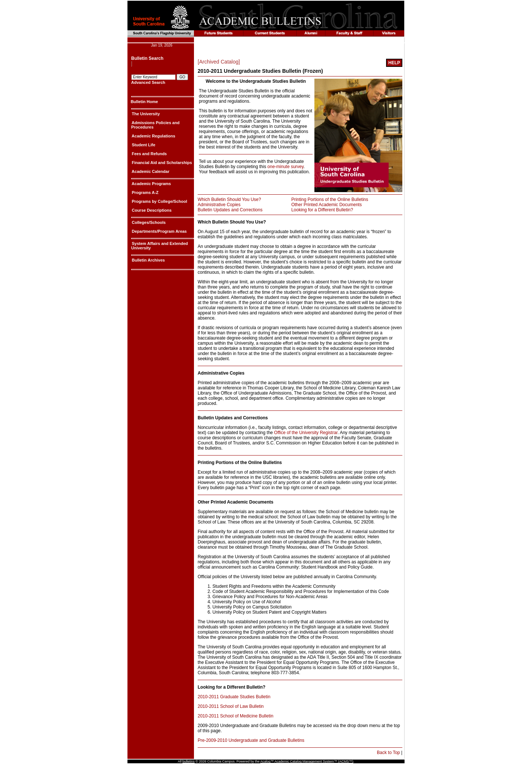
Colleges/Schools (148, 222)
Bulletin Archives (148, 260)
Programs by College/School (159, 201)
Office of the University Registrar (306, 433)
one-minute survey (286, 167)
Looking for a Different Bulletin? (322, 210)
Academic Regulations (153, 136)
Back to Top (388, 753)
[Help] (394, 63)
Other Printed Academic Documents (326, 205)
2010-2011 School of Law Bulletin (231, 706)
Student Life (143, 145)
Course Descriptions (151, 210)
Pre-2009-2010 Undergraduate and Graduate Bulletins (251, 740)
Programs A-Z (145, 192)
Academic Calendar (150, 171)
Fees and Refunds (149, 154)
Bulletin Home (144, 102)
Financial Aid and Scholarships (161, 163)
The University (145, 114)
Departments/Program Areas (159, 231)
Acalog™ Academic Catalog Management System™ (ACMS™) (307, 761)
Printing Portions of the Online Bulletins (330, 199)
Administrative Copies (219, 205)
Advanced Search (148, 82)
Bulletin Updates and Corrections (230, 210)
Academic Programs (151, 184)
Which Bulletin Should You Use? (229, 199)
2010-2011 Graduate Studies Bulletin (234, 697)
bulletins (189, 761)
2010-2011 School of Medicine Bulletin (236, 716)
